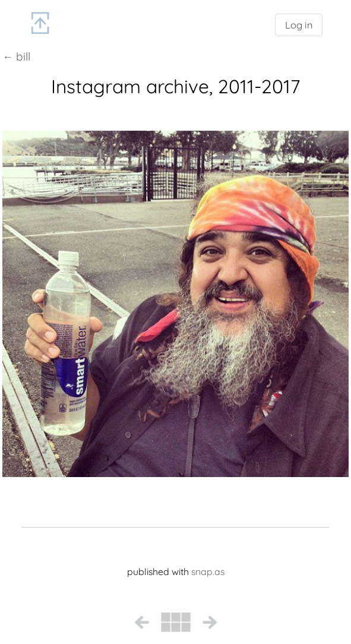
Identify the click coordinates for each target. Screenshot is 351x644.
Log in (299, 25)
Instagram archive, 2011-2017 (175, 86)
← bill (16, 56)
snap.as (208, 572)
